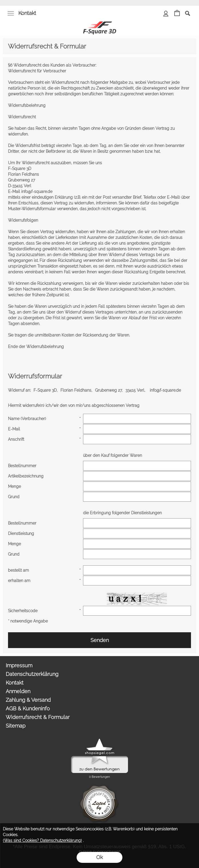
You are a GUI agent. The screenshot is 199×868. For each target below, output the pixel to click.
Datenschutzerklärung (32, 674)
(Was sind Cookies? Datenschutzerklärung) (42, 840)
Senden (100, 640)
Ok (99, 857)
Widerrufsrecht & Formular (38, 717)
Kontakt (27, 13)
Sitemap (16, 726)
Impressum (19, 665)
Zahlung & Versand (28, 700)
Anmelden (18, 691)
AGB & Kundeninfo (28, 708)
